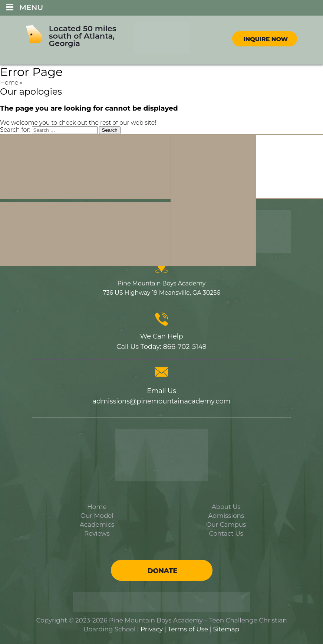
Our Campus (226, 524)
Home (9, 83)
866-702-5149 (185, 347)
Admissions (226, 516)
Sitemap (226, 629)
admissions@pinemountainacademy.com (161, 401)
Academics (97, 524)
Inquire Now (266, 39)
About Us (226, 507)
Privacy (152, 629)
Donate (162, 571)
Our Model (97, 516)
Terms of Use (188, 629)
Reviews (97, 533)
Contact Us (226, 533)
